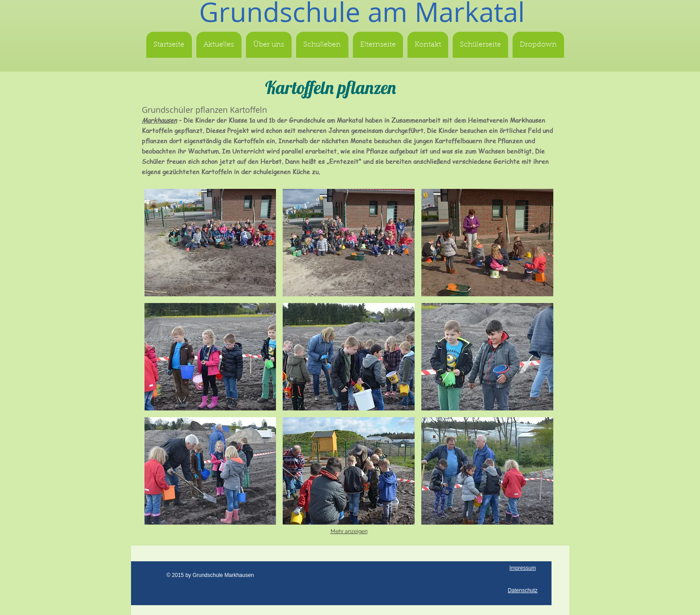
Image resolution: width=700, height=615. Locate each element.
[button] (210, 243)
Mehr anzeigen (349, 531)
